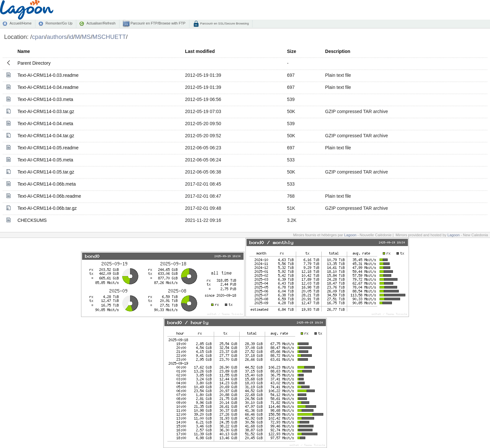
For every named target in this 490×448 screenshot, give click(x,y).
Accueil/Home (20, 23)
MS (86, 37)
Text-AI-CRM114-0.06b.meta (47, 184)
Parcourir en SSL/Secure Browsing (224, 23)
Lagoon (350, 235)
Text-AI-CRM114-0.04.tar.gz (46, 136)
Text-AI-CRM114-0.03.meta (45, 99)
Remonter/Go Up (59, 23)
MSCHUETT (109, 37)
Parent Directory (34, 63)
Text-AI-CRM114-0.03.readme (48, 75)
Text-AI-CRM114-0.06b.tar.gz (47, 208)
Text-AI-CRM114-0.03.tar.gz (46, 111)
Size (292, 51)
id (71, 37)
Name (24, 51)
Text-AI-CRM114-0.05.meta (45, 160)
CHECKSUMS (32, 220)
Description (338, 51)
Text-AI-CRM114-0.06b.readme (50, 196)
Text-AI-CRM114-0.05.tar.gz (46, 172)
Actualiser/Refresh (101, 23)
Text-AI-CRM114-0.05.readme (48, 148)
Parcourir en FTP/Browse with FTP (157, 23)
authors (57, 37)
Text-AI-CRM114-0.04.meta (45, 124)
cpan (39, 37)
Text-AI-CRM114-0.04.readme (48, 87)
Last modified (200, 51)
